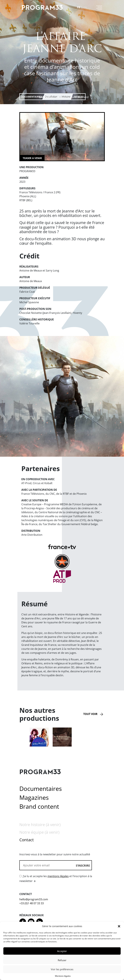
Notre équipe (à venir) (39, 832)
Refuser (62, 963)
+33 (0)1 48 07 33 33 (32, 903)
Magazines (34, 798)
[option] (39, 737)
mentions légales (58, 876)
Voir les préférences (62, 972)
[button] (119, 929)
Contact (27, 840)
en (85, 7)
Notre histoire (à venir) (40, 824)
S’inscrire (83, 866)
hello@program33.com (34, 899)
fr (79, 7)
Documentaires (31, 97)
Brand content (39, 806)
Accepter (62, 954)
